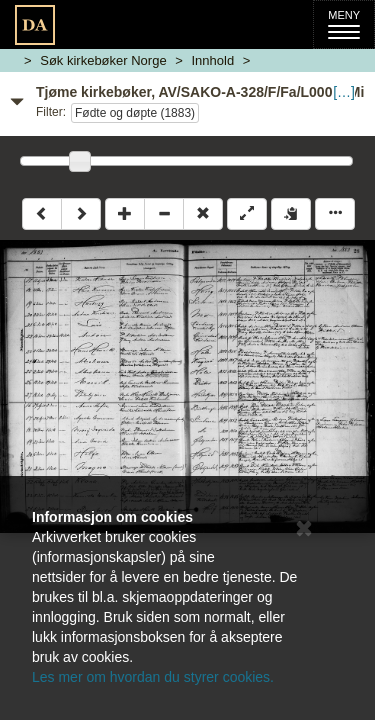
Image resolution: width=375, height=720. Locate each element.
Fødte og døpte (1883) (135, 113)
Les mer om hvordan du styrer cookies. (153, 677)
